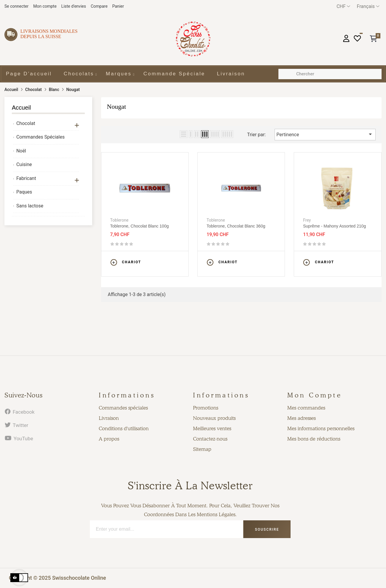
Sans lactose (30, 206)
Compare (99, 6)
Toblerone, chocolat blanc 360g (236, 226)
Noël (21, 151)
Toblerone (119, 220)
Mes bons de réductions (314, 439)
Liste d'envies (74, 6)
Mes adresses (301, 418)
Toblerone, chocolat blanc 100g (140, 226)
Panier (118, 6)
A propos (109, 439)
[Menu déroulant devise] (344, 6)
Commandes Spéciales (40, 137)
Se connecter (16, 6)
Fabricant (26, 178)
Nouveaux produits (214, 418)
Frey (307, 220)
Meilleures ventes (212, 428)
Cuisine (24, 164)
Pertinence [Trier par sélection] (325, 134)
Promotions (206, 408)
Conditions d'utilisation (124, 428)
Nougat (117, 107)
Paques (24, 192)
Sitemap (202, 449)
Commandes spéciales (123, 408)
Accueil (21, 108)
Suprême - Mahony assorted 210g (334, 226)
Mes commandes (306, 408)
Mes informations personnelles (321, 428)
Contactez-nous (210, 439)
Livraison (109, 418)
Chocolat (26, 123)
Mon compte (45, 6)
